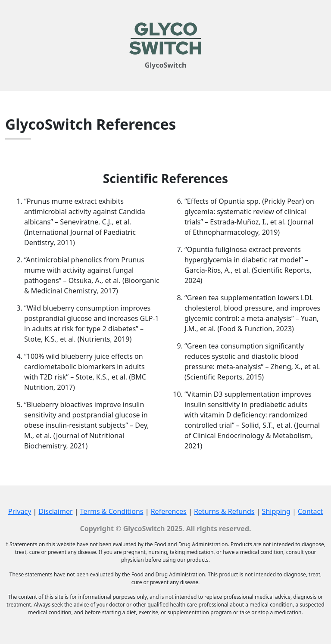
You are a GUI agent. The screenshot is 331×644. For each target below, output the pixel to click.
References (169, 511)
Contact (310, 511)
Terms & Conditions (112, 511)
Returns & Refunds (224, 511)
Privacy (20, 511)
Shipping (276, 511)
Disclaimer (56, 511)
